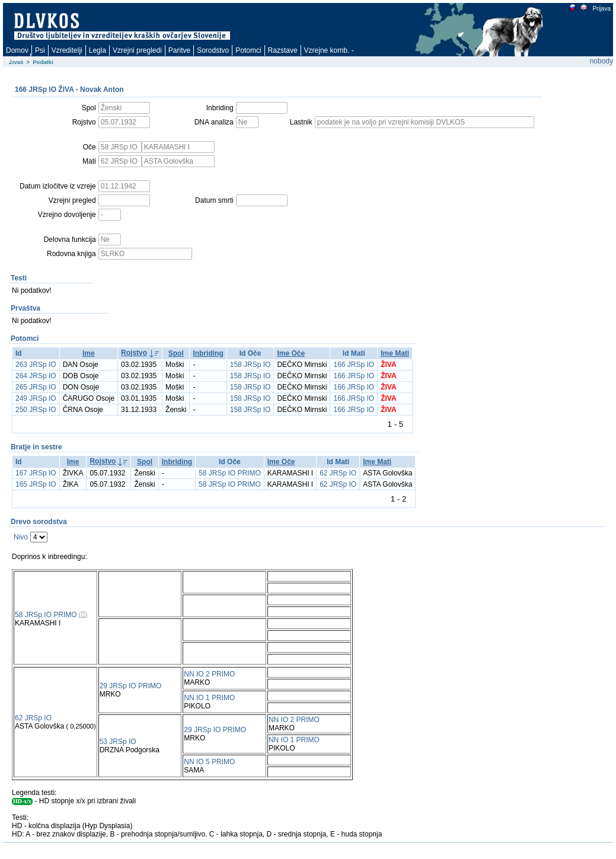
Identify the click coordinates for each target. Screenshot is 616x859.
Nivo (21, 537)
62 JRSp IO (338, 473)
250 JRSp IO (36, 410)
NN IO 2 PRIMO (209, 674)
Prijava (601, 9)
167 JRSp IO (36, 473)
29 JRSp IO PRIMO (131, 686)
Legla (98, 50)
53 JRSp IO (118, 742)
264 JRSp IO (36, 376)
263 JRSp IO (36, 365)
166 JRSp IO (354, 365)
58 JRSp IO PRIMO (230, 473)
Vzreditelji (67, 50)
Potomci (248, 50)
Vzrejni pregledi (137, 50)
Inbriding (208, 353)
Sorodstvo (213, 50)
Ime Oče (291, 353)
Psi (40, 50)
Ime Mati (395, 353)
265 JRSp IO (36, 387)
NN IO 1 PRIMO (209, 698)
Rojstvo (134, 353)
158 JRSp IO (250, 365)
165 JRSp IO (36, 484)
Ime (89, 353)
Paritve (179, 50)
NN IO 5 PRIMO (209, 762)
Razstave (283, 50)
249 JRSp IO (36, 398)
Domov (17, 50)
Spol (176, 353)
